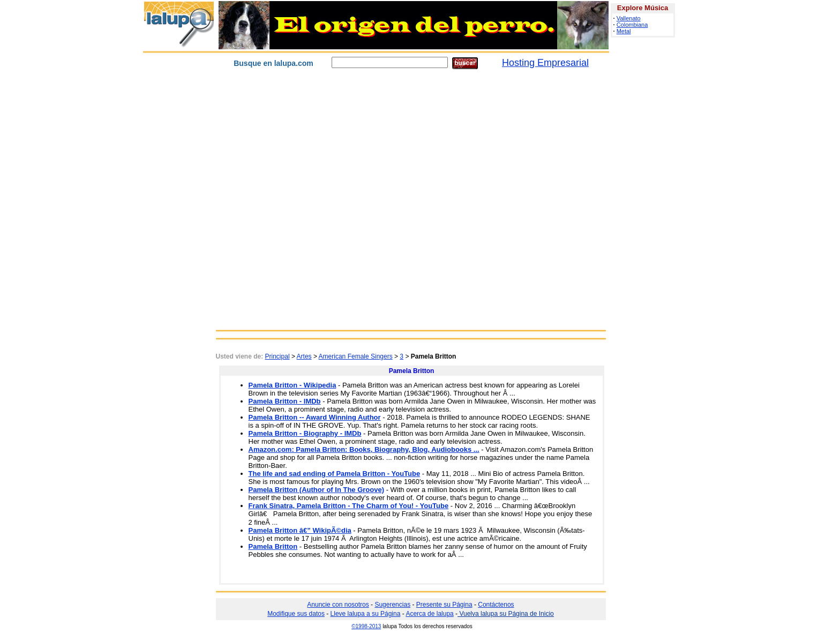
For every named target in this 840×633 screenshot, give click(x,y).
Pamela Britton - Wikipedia (292, 385)
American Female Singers (356, 356)
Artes (304, 356)
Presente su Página (444, 605)
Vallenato (629, 18)
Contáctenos (496, 605)
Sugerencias (392, 605)
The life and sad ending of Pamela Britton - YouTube (335, 474)
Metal (624, 31)
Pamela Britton (273, 546)
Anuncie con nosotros (338, 605)
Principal (277, 356)
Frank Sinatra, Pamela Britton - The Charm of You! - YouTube (349, 506)
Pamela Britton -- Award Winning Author (315, 417)
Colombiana (632, 25)
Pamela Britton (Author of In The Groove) (317, 490)
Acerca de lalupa (429, 614)
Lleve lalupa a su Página (366, 614)
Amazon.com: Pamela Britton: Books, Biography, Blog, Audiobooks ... (364, 449)
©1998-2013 (366, 626)
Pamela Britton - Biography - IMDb (305, 433)
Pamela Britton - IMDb (285, 401)
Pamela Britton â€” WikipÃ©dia (300, 530)
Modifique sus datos (296, 614)
